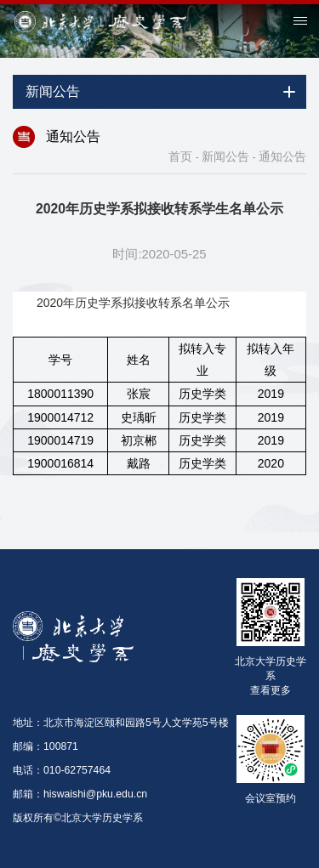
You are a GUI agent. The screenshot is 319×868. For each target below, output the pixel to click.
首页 (180, 156)
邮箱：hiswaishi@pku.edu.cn (80, 794)
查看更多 (271, 690)
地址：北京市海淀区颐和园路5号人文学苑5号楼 (121, 723)
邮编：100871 (46, 746)
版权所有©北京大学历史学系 (78, 818)
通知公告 (282, 156)
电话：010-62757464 (62, 770)
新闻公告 (225, 156)
